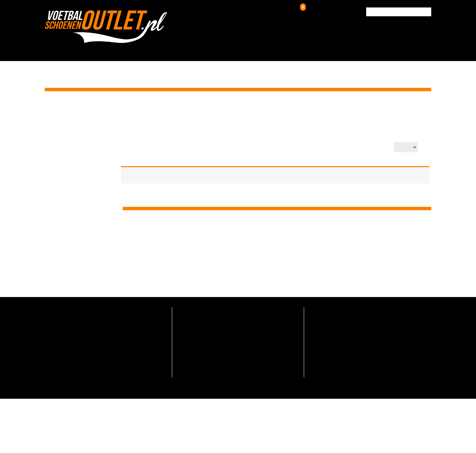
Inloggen (264, 12)
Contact (416, 50)
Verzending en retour (199, 321)
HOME (120, 50)
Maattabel (188, 361)
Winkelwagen (317, 11)
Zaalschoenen (283, 50)
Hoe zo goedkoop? (196, 350)
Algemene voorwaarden (202, 371)
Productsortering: (313, 148)
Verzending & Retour (370, 50)
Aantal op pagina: (370, 148)
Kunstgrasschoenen (224, 50)
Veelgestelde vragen (198, 310)
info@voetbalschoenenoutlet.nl (83, 328)
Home (372, 108)
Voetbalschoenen (160, 50)
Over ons (324, 50)
